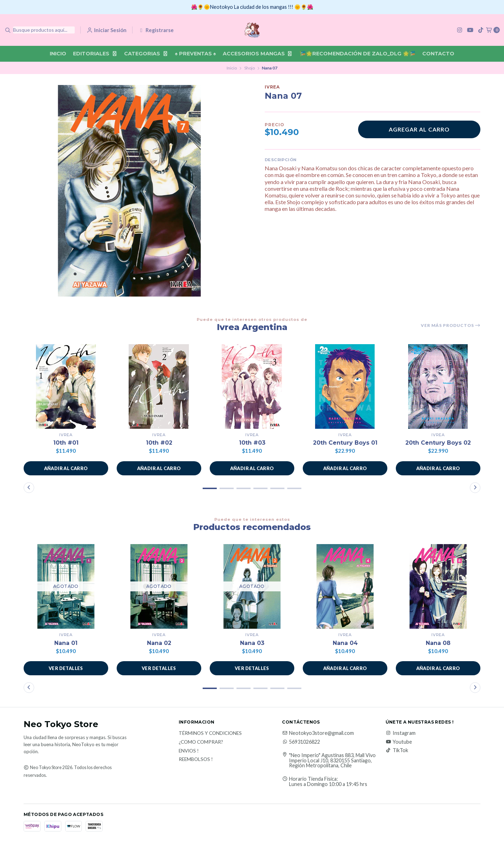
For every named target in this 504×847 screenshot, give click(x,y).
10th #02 (159, 443)
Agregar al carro (419, 129)
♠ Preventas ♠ (195, 54)
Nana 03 (252, 643)
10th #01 (66, 443)
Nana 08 (438, 643)
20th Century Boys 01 (345, 443)
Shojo (250, 68)
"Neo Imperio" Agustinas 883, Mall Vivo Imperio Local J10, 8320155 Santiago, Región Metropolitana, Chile (332, 760)
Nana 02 (159, 643)
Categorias (146, 54)
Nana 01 (66, 643)
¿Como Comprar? (201, 742)
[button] (66, 468)
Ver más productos (451, 325)
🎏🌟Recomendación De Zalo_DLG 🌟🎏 (358, 54)
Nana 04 (345, 643)
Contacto (438, 54)
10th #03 (252, 443)
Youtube (399, 742)
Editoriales (95, 54)
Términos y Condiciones (210, 733)
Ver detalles (66, 668)
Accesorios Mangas (258, 54)
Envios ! (189, 751)
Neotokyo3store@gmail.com (318, 733)
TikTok (397, 750)
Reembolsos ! (196, 760)
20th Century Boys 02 (438, 443)
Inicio (58, 54)
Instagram (401, 733)
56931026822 (301, 742)
